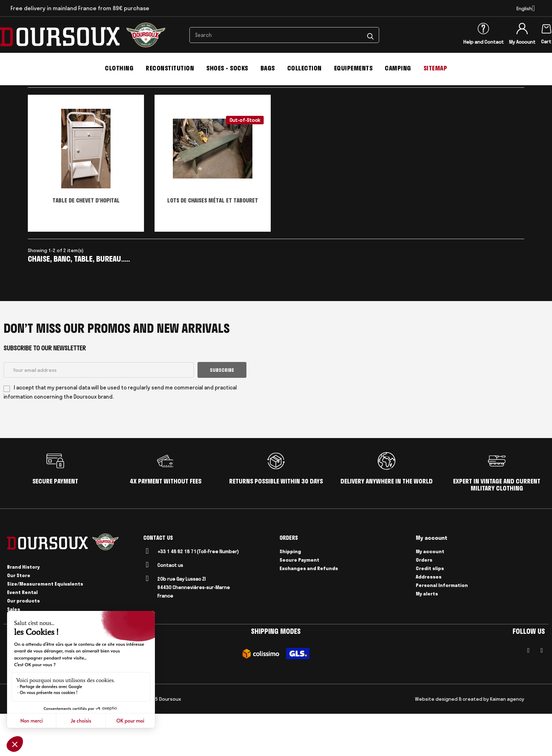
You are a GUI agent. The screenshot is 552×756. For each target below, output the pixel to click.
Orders (424, 602)
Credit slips (430, 611)
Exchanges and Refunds (309, 611)
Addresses (429, 619)
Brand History (23, 609)
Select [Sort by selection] (489, 119)
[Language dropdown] (526, 8)
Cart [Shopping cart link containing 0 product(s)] (546, 42)
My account (430, 594)
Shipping (290, 594)
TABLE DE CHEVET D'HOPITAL (86, 243)
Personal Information (442, 628)
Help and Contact (484, 42)
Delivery (84, 741)
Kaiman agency (507, 741)
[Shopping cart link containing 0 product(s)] (546, 27)
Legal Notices (55, 741)
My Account (522, 42)
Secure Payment (299, 602)
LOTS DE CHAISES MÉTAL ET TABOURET (213, 243)
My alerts (427, 636)
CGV (32, 741)
